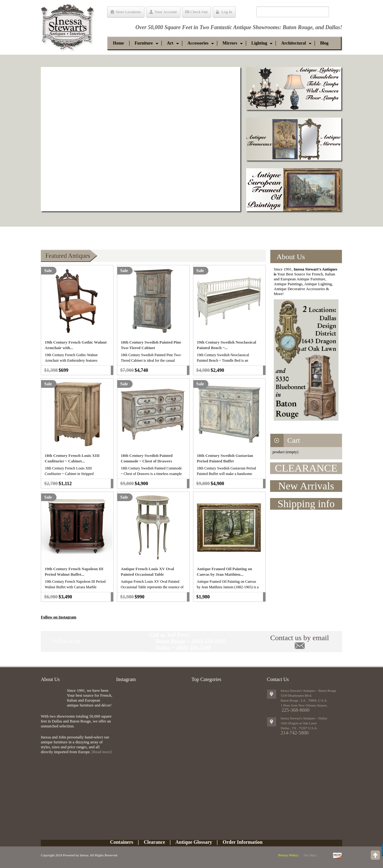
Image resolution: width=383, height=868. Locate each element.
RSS (136, 641)
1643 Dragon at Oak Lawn (299, 723)
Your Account (166, 12)
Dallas (333, 27)
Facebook (101, 641)
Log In (227, 12)
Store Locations (128, 12)
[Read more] (102, 752)
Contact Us (278, 679)
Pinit (89, 641)
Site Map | (310, 855)
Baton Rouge (298, 27)
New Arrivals (306, 486)
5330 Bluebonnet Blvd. (296, 695)
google (124, 641)
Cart (294, 440)
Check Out (199, 12)
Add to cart (112, 370)
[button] (144, 43)
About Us (50, 679)
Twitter (112, 641)
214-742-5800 (295, 733)
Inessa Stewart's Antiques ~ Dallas (304, 718)
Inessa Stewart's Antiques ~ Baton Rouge (309, 691)
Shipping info (306, 504)
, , (299, 728)
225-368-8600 (296, 710)
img (52, 698)
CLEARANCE (306, 468)
